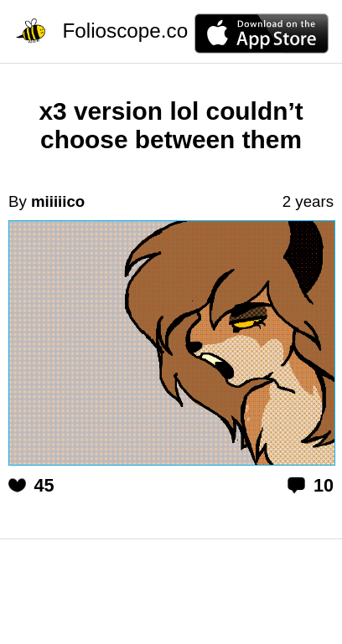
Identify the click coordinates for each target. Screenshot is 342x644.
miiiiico (58, 201)
